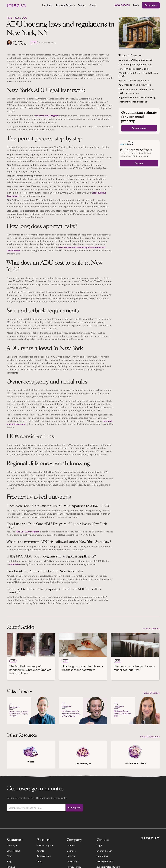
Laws (24, 18)
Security (71, 856)
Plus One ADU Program (47, 116)
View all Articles (151, 628)
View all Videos (152, 693)
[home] (16, 5)
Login (136, 5)
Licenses (71, 851)
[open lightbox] (31, 711)
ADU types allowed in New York (135, 85)
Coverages (12, 845)
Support (82, 5)
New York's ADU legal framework (135, 60)
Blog (9, 856)
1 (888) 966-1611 (105, 861)
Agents (40, 851)
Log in (100, 845)
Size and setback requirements (134, 80)
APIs (39, 861)
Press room (72, 861)
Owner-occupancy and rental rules (136, 89)
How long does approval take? (134, 69)
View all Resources (150, 737)
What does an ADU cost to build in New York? (138, 75)
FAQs (9, 861)
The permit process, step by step (135, 65)
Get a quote (151, 5)
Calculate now (139, 128)
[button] (47, 5)
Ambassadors (44, 856)
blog (17, 18)
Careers (71, 845)
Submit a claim (104, 851)
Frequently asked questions (133, 102)
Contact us (102, 856)
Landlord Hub (14, 851)
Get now (139, 163)
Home (9, 18)
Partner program (45, 845)
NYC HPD (15, 564)
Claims (93, 5)
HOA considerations (129, 93)
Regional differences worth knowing (137, 97)
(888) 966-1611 (122, 5)
